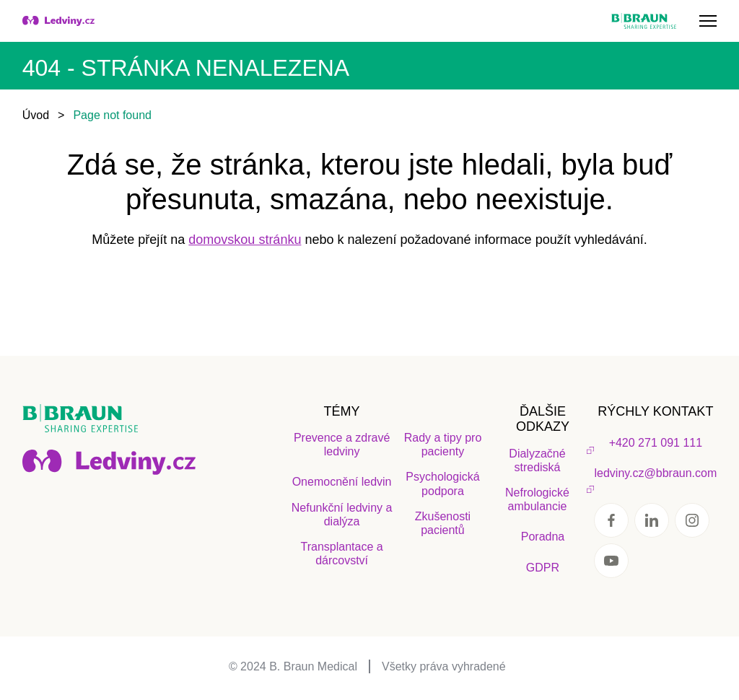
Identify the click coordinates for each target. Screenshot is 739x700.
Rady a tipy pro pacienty (443, 445)
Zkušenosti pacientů (443, 523)
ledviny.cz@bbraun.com (655, 473)
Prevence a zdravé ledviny (342, 445)
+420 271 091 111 (656, 443)
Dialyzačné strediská (537, 460)
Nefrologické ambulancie (537, 499)
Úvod (36, 115)
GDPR (543, 568)
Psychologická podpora (442, 484)
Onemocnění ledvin (342, 482)
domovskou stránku (245, 240)
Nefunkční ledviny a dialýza (342, 515)
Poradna (543, 537)
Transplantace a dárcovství (342, 554)
